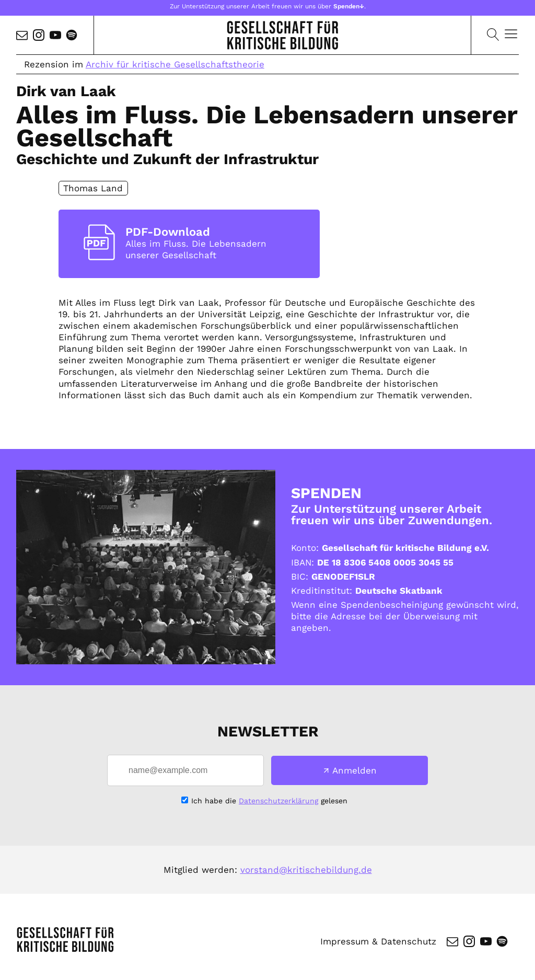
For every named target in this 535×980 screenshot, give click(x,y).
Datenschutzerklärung (278, 801)
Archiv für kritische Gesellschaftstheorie (175, 64)
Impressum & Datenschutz (378, 941)
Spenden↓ (349, 6)
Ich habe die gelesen (269, 801)
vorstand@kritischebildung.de (306, 870)
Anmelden (354, 770)
